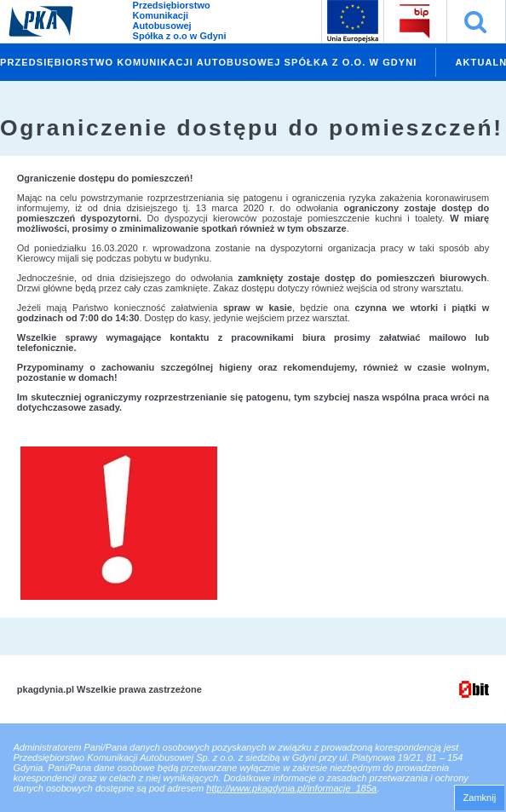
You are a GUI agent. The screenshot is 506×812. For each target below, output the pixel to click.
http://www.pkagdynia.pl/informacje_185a (291, 788)
